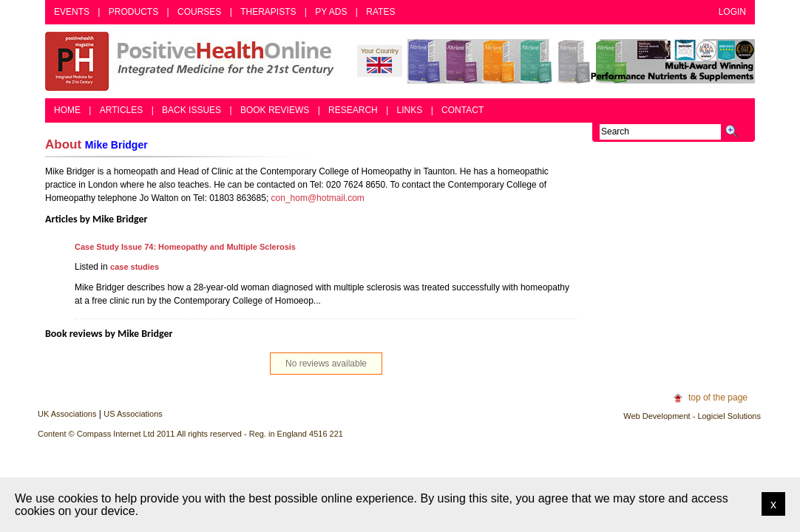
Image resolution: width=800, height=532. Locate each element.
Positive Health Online (193, 61)
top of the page (718, 398)
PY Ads (331, 12)
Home (67, 110)
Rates (380, 12)
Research (353, 110)
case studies (135, 267)
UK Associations (67, 414)
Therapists (268, 12)
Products (133, 12)
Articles (121, 110)
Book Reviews (275, 110)
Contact (462, 110)
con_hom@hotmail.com (318, 198)
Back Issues (191, 110)
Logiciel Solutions (729, 416)
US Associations (133, 414)
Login (732, 12)
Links (410, 110)
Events (72, 12)
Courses (199, 12)
